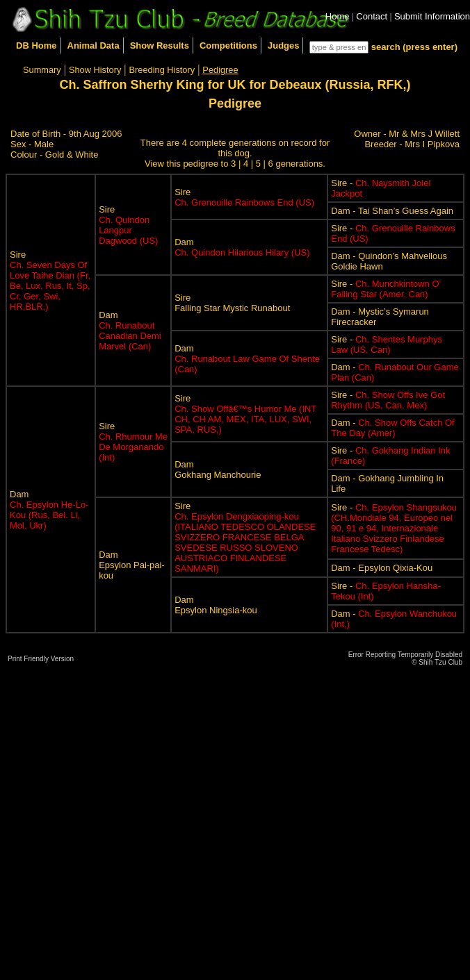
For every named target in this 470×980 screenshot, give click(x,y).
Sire (50, 281)
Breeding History (162, 70)
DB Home (37, 45)
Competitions (228, 45)
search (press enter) (414, 47)
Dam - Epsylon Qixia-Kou (382, 568)
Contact (372, 16)
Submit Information (432, 16)
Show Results (160, 45)
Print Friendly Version (41, 659)
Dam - (392, 428)
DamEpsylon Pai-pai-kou (132, 565)
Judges (284, 45)
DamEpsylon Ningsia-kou (216, 605)
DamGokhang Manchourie (218, 470)
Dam (242, 247)
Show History (95, 70)
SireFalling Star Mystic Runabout (232, 303)
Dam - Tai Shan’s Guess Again (392, 211)
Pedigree (220, 70)
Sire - (386, 289)
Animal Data (94, 45)
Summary (42, 70)
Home (338, 16)
